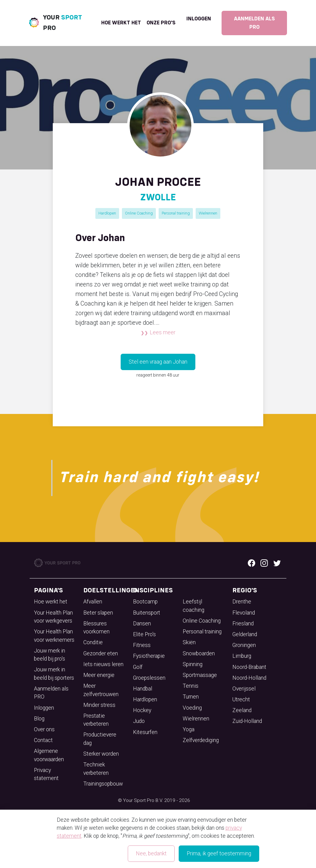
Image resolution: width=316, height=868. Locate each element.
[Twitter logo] (277, 563)
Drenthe (242, 602)
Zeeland (242, 710)
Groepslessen (149, 678)
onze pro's (161, 23)
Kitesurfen (145, 732)
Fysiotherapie (149, 656)
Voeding (192, 708)
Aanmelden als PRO (254, 23)
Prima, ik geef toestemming (219, 853)
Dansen (142, 624)
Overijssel (244, 689)
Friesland (243, 624)
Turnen (191, 697)
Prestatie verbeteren (96, 720)
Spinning (193, 664)
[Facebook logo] (252, 563)
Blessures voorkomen (96, 628)
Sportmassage (200, 675)
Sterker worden (101, 754)
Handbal (143, 689)
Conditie (93, 642)
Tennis (191, 686)
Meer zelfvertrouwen (101, 690)
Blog (39, 719)
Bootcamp (145, 602)
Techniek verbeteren (96, 769)
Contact (43, 740)
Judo (139, 721)
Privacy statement (46, 774)
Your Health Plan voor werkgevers (53, 617)
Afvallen (93, 602)
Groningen (244, 645)
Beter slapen (98, 613)
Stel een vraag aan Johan (158, 362)
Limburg (242, 656)
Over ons (44, 729)
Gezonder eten (101, 653)
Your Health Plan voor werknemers (54, 636)
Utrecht (241, 699)
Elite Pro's (144, 634)
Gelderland (245, 634)
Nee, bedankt (151, 853)
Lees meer (162, 332)
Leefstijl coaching (193, 606)
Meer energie (99, 675)
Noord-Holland (249, 678)
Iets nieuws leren (103, 664)
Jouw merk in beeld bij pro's (50, 655)
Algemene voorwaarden (49, 755)
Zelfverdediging (201, 740)
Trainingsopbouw (103, 784)
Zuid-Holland (247, 721)
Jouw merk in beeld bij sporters (54, 674)
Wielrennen (208, 213)
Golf (138, 667)
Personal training (176, 213)
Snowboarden (199, 653)
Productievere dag (100, 739)
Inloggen (199, 19)
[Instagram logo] (264, 563)
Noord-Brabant (249, 667)
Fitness (142, 645)
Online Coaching (139, 213)
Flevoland (244, 613)
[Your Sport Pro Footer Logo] (58, 562)
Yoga (189, 729)
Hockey (142, 710)
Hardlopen (107, 213)
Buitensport (147, 613)
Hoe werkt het (121, 23)
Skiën (189, 642)
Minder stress (99, 705)
